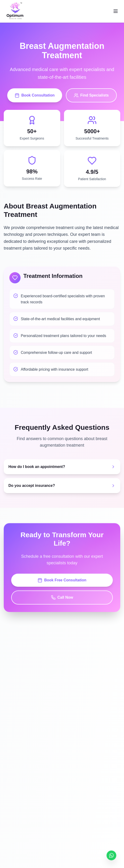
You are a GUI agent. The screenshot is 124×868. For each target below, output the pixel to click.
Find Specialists (91, 96)
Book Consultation (35, 96)
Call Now (62, 599)
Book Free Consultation (62, 581)
